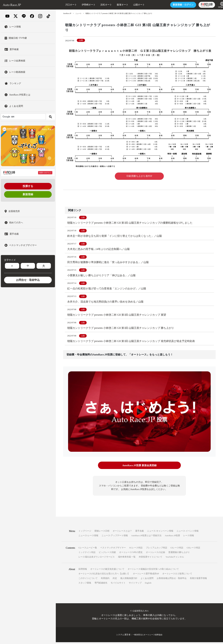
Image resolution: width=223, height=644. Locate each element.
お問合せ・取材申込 (28, 280)
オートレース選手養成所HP (146, 575)
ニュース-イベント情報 (188, 533)
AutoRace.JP (67, 13)
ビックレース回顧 (107, 554)
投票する (28, 186)
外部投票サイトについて (151, 559)
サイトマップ (135, 585)
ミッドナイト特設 (87, 554)
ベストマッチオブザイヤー (113, 549)
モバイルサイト (118, 585)
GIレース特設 (177, 549)
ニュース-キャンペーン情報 (160, 533)
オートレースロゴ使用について (177, 575)
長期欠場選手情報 (198, 580)
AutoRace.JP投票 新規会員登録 (139, 467)
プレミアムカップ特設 (157, 549)
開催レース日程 (102, 533)
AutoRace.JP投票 (172, 537)
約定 (115, 580)
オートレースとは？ (122, 533)
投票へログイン (45, 173)
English (148, 585)
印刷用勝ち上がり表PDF (139, 176)
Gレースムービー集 (88, 549)
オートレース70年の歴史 (131, 554)
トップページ (85, 533)
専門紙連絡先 (101, 585)
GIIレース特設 (193, 549)
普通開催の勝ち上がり (179, 554)
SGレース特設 (136, 549)
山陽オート (133, 5)
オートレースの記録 (155, 554)
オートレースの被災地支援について (107, 571)
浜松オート (100, 5)
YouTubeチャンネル (175, 559)
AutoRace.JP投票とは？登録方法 (146, 537)
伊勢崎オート (82, 5)
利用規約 (105, 580)
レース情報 (189, 537)
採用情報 (83, 571)
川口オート (65, 5)
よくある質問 (147, 580)
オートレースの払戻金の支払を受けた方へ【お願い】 (104, 575)
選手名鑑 (139, 533)
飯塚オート (116, 5)
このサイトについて (88, 580)
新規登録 (28, 194)
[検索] (23, 117)
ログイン (177, 5)
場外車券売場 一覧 (127, 559)
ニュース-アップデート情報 (115, 537)
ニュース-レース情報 (88, 537)
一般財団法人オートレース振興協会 (148, 636)
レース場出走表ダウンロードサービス (97, 559)
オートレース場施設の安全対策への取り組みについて (153, 571)
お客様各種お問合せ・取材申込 (172, 580)
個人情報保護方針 (129, 580)
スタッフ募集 (85, 585)
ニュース (79, 13)
